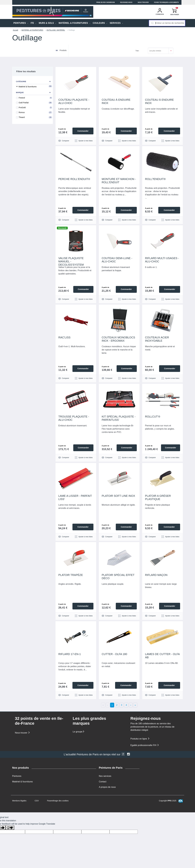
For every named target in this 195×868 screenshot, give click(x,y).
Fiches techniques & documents (166, 2)
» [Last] (135, 705)
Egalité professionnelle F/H (145, 745)
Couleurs (100, 23)
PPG (170, 801)
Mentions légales (19, 801)
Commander (83, 131)
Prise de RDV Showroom (106, 2)
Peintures (17, 776)
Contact (103, 781)
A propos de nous (107, 787)
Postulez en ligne (140, 739)
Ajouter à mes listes (84, 141)
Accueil (16, 30)
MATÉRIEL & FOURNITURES (74, 23)
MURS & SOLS (47, 23)
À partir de (62, 129)
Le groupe (79, 732)
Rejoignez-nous (126, 2)
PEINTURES (21, 23)
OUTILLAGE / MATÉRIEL (56, 30)
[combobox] (167, 23)
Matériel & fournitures (22, 781)
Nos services (105, 776)
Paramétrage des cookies (58, 801)
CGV (37, 801)
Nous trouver (143, 2)
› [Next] (131, 705)
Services (116, 23)
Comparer (64, 141)
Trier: (137, 51)
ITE (33, 23)
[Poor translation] (10, 827)
